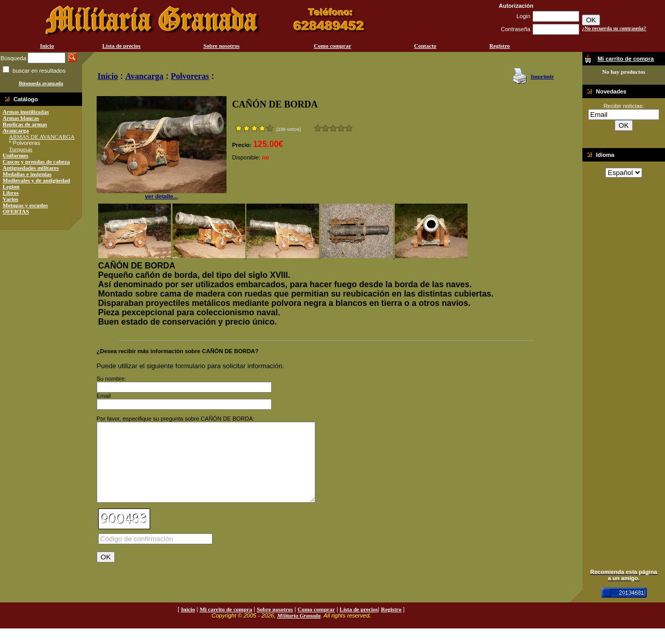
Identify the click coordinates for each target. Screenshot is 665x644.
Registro (500, 46)
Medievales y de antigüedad (36, 180)
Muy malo (318, 128)
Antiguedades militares (31, 168)
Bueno (333, 128)
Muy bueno (341, 128)
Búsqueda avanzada (41, 83)
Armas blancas (21, 118)
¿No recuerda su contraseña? (614, 28)
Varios (10, 199)
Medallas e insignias (27, 174)
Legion (11, 186)
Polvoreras (190, 76)
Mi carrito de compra (226, 625)
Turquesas (21, 149)
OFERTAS (16, 211)
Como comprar (332, 46)
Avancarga (16, 130)
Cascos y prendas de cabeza (36, 162)
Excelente (349, 128)
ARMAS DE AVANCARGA (42, 137)
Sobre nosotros (221, 46)
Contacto (425, 46)
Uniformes (16, 155)
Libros (11, 193)
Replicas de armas (25, 124)
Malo (325, 128)
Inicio (47, 46)
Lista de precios (122, 46)
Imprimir (542, 76)
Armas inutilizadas (26, 112)
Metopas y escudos (25, 205)
